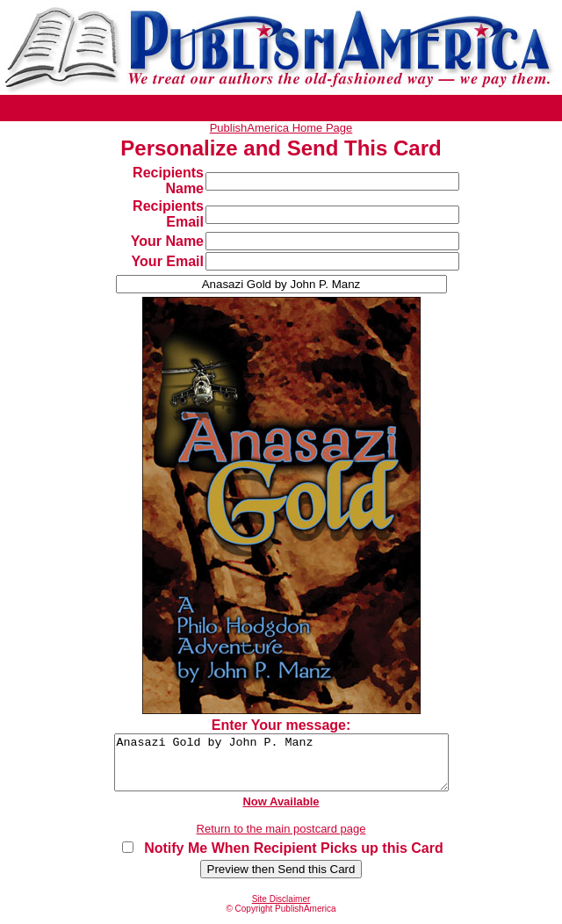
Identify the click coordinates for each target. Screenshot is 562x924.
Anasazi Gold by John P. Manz (281, 768)
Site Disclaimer (281, 910)
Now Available (281, 812)
